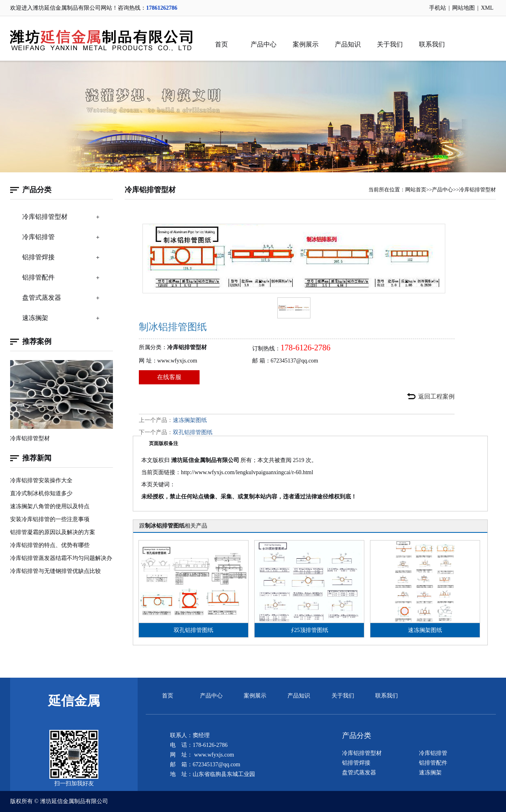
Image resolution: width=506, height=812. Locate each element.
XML (487, 8)
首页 (221, 44)
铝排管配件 (38, 277)
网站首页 (416, 190)
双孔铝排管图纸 (193, 432)
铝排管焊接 (38, 257)
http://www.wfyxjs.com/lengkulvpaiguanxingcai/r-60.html (247, 472)
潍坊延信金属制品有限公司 (74, 801)
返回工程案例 (436, 396)
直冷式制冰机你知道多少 (41, 493)
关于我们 (390, 44)
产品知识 (348, 44)
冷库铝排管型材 (45, 217)
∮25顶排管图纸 (309, 630)
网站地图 (463, 8)
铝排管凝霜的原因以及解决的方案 (53, 532)
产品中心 (264, 44)
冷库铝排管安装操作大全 (41, 480)
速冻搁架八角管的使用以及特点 (50, 506)
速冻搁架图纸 (190, 420)
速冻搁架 (35, 318)
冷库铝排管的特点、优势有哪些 (50, 545)
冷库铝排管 (38, 237)
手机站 (438, 8)
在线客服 (169, 377)
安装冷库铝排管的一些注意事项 (50, 519)
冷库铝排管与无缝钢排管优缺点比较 (55, 571)
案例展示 (306, 44)
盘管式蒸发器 (42, 298)
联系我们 (432, 44)
